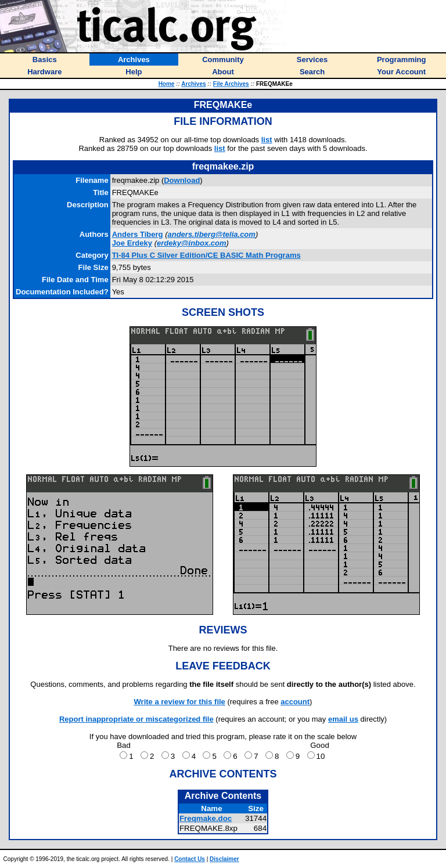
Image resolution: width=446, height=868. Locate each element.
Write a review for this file (180, 702)
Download (182, 180)
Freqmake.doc (206, 818)
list (267, 140)
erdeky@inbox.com (192, 243)
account (295, 702)
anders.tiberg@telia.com (211, 234)
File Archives (231, 84)
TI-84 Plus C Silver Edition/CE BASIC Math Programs (206, 255)
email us (343, 719)
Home (167, 84)
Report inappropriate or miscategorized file (136, 719)
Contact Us (190, 859)
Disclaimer (224, 859)
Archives (193, 84)
